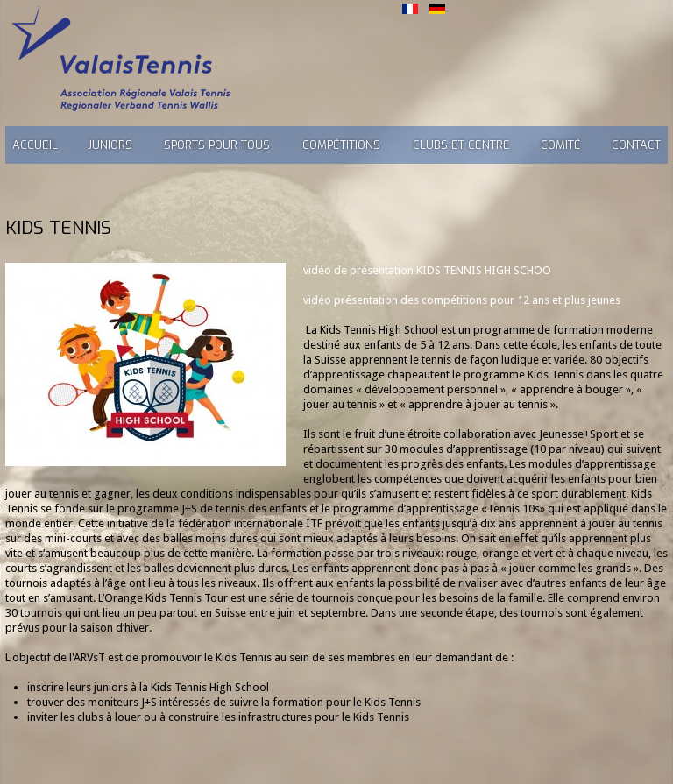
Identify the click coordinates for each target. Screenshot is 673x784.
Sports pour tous (217, 145)
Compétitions (341, 145)
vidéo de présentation (360, 270)
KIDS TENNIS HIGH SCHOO (484, 270)
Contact (636, 145)
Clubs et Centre (461, 145)
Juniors (110, 145)
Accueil (35, 145)
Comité (561, 145)
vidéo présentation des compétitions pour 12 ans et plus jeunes (462, 300)
